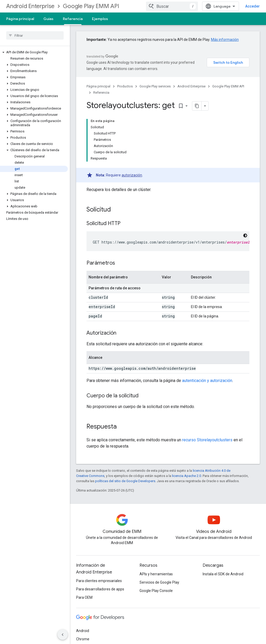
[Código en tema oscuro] (245, 235)
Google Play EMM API (91, 6)
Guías (48, 19)
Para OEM (84, 597)
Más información (225, 40)
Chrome (83, 639)
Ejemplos (100, 19)
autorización (132, 175)
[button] (34, 52)
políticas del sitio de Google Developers (125, 481)
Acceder (252, 6)
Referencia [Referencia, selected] (73, 19)
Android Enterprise (30, 6)
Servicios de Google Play (159, 582)
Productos (125, 86)
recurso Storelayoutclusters (207, 440)
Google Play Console (156, 591)
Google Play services (155, 86)
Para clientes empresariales (99, 581)
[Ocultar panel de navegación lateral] (63, 635)
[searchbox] (35, 35)
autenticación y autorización (207, 381)
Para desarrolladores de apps (100, 589)
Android (83, 631)
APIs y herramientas (156, 574)
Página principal (20, 19)
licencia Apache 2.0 (187, 476)
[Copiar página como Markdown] (197, 106)
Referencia (101, 93)
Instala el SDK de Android (223, 574)
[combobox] (172, 6)
